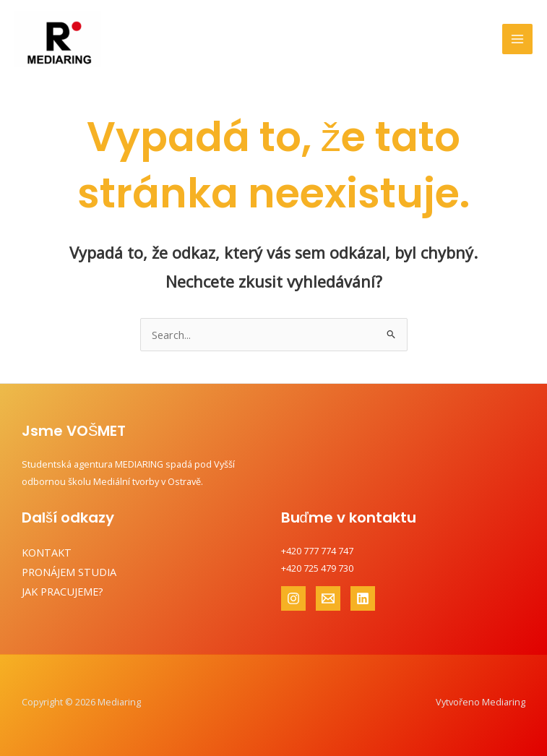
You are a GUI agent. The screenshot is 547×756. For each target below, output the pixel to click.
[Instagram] (293, 598)
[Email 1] (328, 598)
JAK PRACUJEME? (63, 591)
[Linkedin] (363, 598)
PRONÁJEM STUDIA (69, 572)
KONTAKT (47, 552)
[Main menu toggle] (517, 39)
